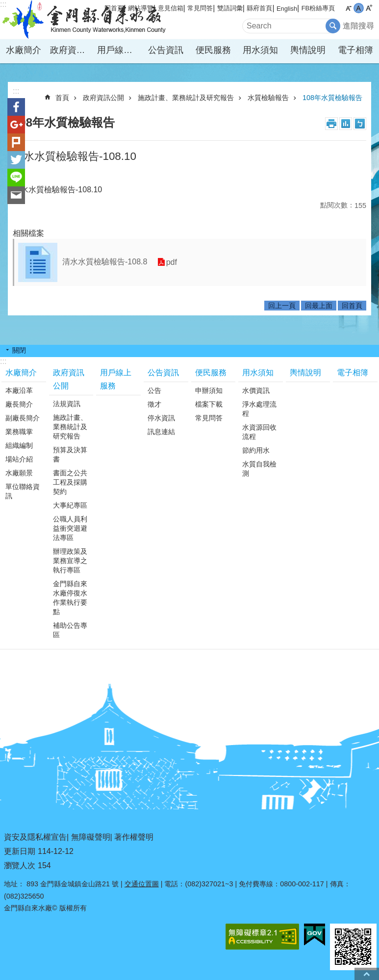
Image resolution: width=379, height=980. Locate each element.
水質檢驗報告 (268, 98)
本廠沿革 (19, 390)
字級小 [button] (348, 8)
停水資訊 (161, 418)
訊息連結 (161, 432)
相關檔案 (28, 233)
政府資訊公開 (73, 50)
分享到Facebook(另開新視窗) (16, 107)
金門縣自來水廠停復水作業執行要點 (70, 598)
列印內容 (331, 124)
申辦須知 (209, 390)
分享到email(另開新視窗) (16, 195)
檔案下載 (209, 404)
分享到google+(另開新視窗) (16, 125)
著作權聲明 (134, 837)
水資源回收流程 (259, 432)
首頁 (62, 98)
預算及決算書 (70, 454)
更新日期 (20, 851)
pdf (171, 262)
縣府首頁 (259, 8)
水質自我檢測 (259, 469)
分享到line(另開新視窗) (16, 178)
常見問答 (200, 8)
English (287, 9)
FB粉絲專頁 (318, 8)
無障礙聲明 (91, 837)
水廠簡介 (24, 50)
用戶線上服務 (120, 50)
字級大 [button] (369, 8)
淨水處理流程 (259, 409)
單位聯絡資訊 (23, 491)
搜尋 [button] (333, 26)
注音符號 (360, 124)
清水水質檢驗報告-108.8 (105, 262)
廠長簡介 (19, 404)
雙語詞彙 (230, 8)
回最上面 (319, 306)
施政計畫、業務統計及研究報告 (186, 98)
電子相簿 (355, 50)
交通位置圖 (142, 884)
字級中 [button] (359, 8)
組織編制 (19, 445)
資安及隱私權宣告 (35, 837)
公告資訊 (166, 50)
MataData (346, 124)
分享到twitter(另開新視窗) (16, 160)
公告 (154, 390)
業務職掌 (19, 432)
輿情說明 (308, 50)
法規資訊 (67, 404)
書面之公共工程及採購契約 (70, 482)
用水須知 (260, 50)
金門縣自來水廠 (86, 20)
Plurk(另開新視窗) (16, 142)
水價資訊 (256, 390)
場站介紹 (19, 459)
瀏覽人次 (20, 865)
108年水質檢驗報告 (332, 98)
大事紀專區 (70, 505)
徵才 (154, 404)
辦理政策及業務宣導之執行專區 (70, 561)
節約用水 (256, 450)
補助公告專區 (70, 630)
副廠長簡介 (23, 418)
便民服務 (213, 50)
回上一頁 (282, 306)
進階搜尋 (358, 26)
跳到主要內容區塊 (5, 5)
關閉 (19, 350)
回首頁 (352, 306)
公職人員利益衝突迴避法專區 (70, 528)
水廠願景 (19, 473)
